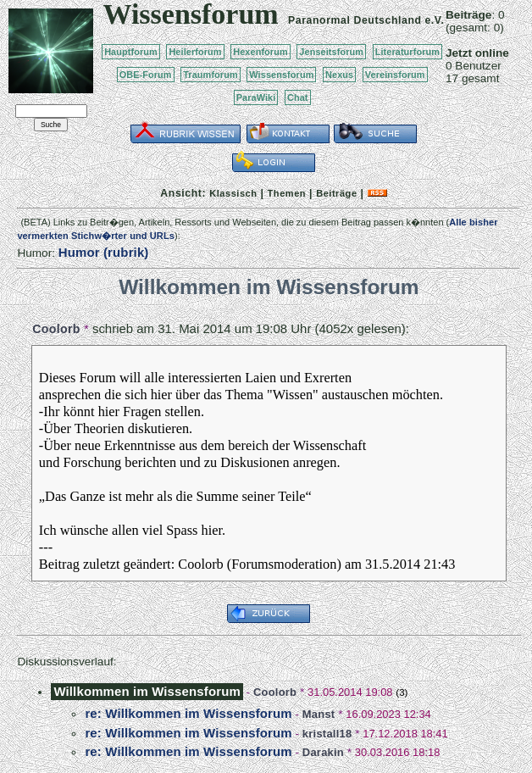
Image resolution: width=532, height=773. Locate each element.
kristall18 (327, 734)
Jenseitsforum (331, 52)
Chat (298, 97)
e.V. (434, 20)
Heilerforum (195, 52)
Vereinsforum (395, 75)
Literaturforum (407, 52)
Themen (287, 193)
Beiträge (336, 193)
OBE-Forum (146, 75)
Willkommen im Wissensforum (147, 691)
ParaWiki (256, 97)
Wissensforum (281, 75)
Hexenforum (260, 52)
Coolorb (56, 329)
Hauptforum (131, 52)
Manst (319, 714)
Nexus (339, 75)
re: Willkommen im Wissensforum (188, 713)
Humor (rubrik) (104, 252)
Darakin (323, 752)
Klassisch (233, 193)
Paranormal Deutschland (355, 20)
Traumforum (211, 75)
